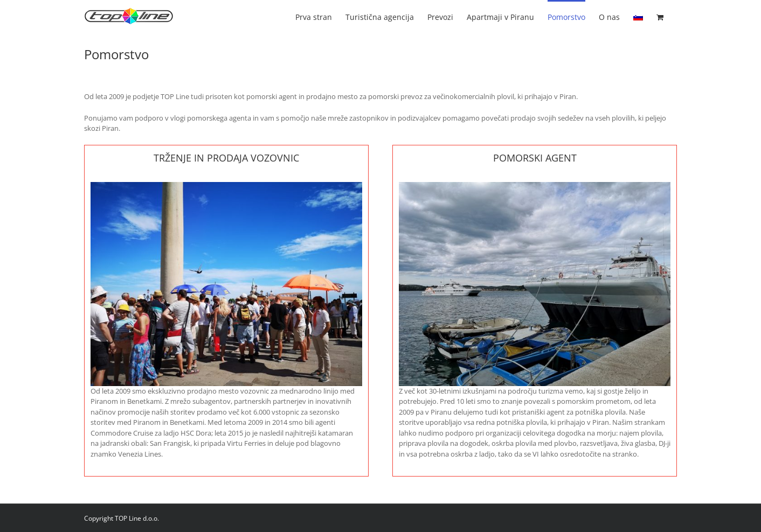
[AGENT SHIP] (535, 185)
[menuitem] (638, 16)
